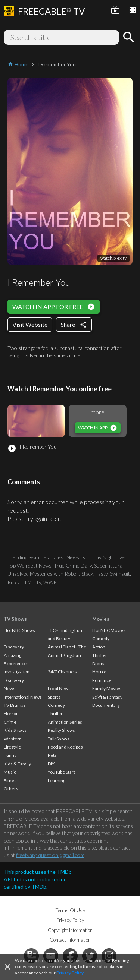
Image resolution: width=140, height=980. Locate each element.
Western (13, 739)
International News (23, 697)
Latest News (65, 557)
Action (99, 647)
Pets (52, 755)
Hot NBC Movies (109, 630)
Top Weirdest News (29, 565)
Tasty (102, 574)
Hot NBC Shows (19, 630)
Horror (11, 713)
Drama (99, 663)
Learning (57, 780)
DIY (51, 764)
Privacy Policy (70, 973)
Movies (101, 619)
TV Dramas (15, 705)
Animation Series (65, 722)
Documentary (106, 705)
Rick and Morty (24, 582)
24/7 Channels (62, 672)
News (10, 688)
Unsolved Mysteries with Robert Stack (50, 574)
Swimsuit (120, 574)
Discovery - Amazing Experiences (16, 655)
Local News (59, 688)
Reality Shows (61, 730)
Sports (54, 697)
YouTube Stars (62, 772)
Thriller (55, 713)
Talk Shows (59, 739)
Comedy (56, 705)
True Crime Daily (73, 565)
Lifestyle (12, 747)
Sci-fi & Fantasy (107, 697)
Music (10, 772)
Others (11, 789)
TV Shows (15, 619)
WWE (50, 582)
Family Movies (107, 688)
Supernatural (109, 565)
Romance (102, 680)
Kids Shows (15, 730)
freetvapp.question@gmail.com (50, 855)
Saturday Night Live (103, 557)
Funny (10, 755)
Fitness (11, 780)
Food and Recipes (65, 747)
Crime (10, 722)
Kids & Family (17, 764)
